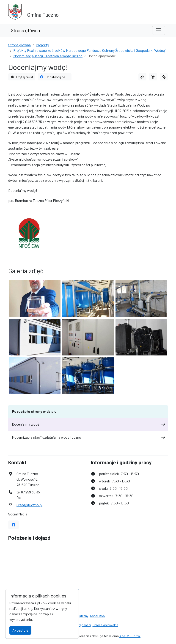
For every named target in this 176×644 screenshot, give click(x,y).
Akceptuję (20, 630)
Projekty (42, 45)
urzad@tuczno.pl (29, 505)
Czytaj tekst (22, 77)
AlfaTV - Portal (130, 636)
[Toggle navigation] (159, 30)
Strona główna (25, 30)
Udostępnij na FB (55, 77)
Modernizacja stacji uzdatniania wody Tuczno (48, 56)
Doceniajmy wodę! (88, 424)
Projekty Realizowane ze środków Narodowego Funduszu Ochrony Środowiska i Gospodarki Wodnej (89, 50)
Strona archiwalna (105, 625)
